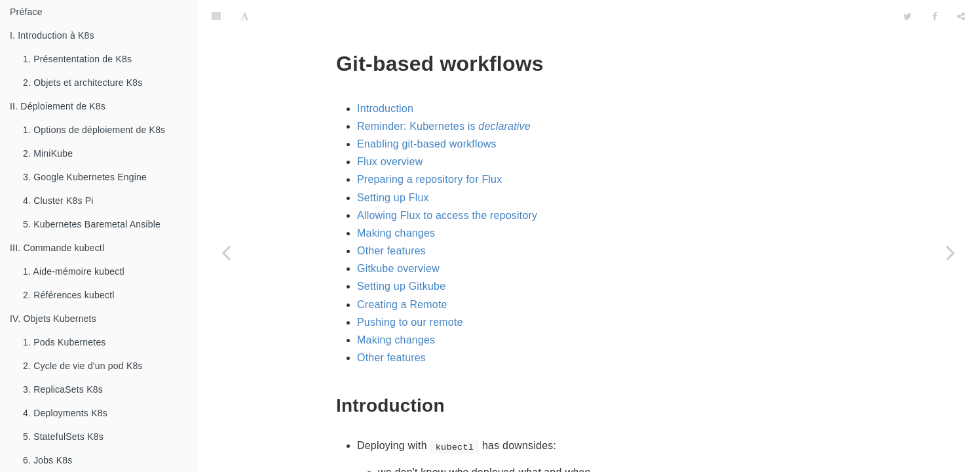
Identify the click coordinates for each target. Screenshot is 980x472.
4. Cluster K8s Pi (58, 201)
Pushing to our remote (410, 289)
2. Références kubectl (69, 295)
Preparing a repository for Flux (429, 147)
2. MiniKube (48, 153)
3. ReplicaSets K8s (63, 389)
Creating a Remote (402, 272)
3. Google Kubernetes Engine (85, 177)
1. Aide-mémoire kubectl (74, 271)
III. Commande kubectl (57, 248)
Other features (391, 218)
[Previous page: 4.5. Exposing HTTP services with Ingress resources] (226, 252)
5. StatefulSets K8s (63, 437)
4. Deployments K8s (65, 413)
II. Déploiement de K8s (58, 106)
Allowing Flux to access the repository (447, 183)
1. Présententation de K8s (77, 59)
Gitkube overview (398, 236)
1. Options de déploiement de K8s (94, 130)
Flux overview (390, 129)
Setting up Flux (393, 165)
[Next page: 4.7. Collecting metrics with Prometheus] (951, 252)
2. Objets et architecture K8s (83, 83)
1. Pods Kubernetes (65, 342)
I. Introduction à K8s (52, 35)
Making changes (396, 200)
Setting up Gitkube (401, 253)
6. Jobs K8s (47, 460)
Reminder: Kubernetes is (444, 93)
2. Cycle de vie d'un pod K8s (83, 366)
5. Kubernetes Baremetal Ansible (92, 224)
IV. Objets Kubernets (53, 319)
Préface (26, 12)
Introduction (385, 76)
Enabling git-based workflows (427, 111)
